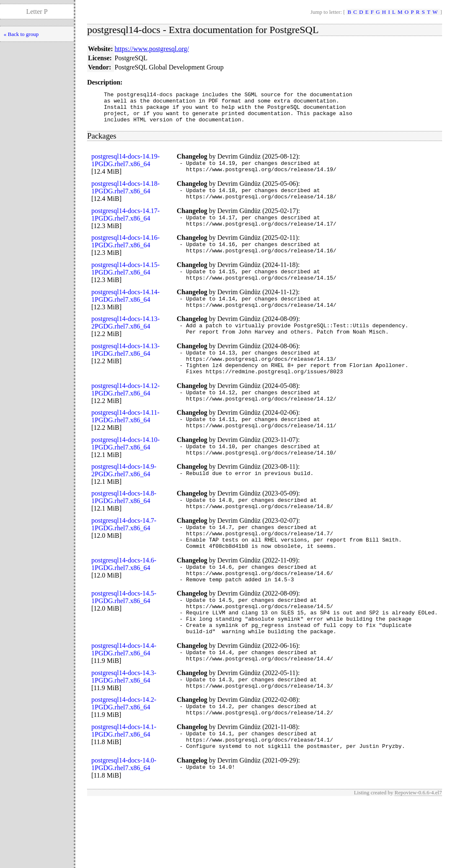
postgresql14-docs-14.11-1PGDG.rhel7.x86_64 (125, 448)
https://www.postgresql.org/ (152, 49)
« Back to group (21, 34)
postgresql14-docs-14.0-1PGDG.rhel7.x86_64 (124, 831)
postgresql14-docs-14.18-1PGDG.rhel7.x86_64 (125, 196)
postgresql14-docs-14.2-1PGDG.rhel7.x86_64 (124, 764)
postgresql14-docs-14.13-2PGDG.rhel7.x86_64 (125, 344)
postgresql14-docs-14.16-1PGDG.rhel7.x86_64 (125, 255)
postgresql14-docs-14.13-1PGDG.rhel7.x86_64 (125, 374)
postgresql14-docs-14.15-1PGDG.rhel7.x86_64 (125, 285)
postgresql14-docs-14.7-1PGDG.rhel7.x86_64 (124, 563)
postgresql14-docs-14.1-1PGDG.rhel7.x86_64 (124, 793)
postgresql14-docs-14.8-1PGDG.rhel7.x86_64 (124, 533)
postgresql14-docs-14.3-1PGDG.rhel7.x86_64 (124, 734)
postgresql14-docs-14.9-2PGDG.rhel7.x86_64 (124, 507)
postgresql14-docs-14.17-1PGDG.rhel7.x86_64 (125, 226)
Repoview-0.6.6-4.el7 (418, 859)
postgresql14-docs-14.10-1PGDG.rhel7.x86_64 (125, 477)
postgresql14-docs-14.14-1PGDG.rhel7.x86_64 (125, 315)
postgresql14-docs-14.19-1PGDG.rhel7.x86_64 (125, 166)
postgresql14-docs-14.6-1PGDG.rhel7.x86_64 (124, 608)
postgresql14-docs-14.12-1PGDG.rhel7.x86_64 (125, 418)
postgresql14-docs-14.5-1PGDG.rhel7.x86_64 (124, 645)
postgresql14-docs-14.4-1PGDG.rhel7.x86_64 (124, 705)
